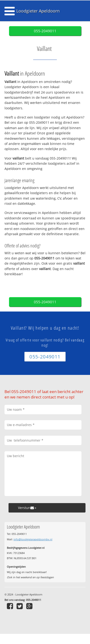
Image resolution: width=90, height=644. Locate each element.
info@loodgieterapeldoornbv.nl (33, 539)
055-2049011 (45, 31)
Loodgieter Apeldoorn (38, 11)
